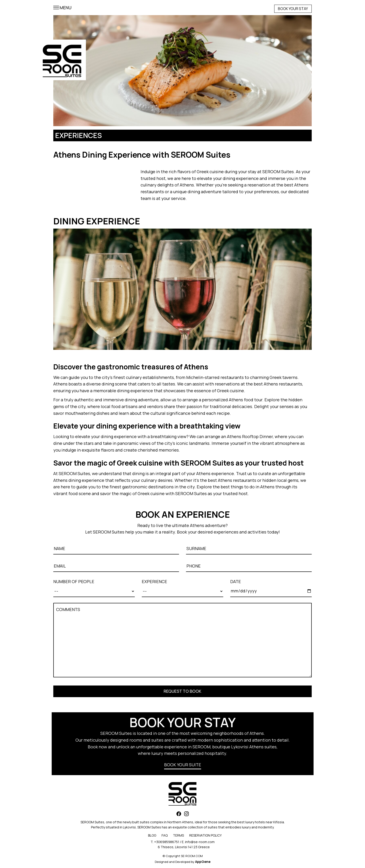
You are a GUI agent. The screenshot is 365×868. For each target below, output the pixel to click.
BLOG (152, 835)
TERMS (178, 835)
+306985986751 (167, 842)
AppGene (203, 862)
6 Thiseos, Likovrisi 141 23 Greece (184, 847)
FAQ (165, 835)
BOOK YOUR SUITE (183, 765)
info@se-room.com (200, 842)
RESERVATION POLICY (205, 835)
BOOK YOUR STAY (293, 9)
